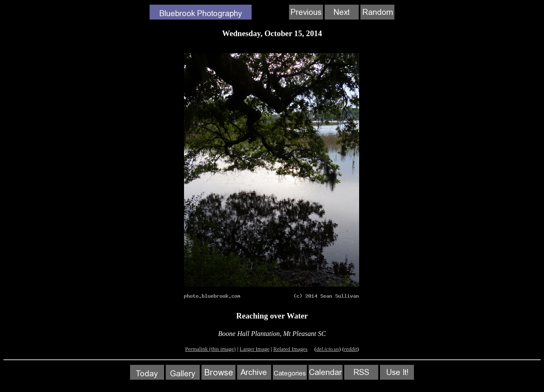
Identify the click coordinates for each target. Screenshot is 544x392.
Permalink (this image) (211, 349)
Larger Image (255, 349)
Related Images (290, 349)
